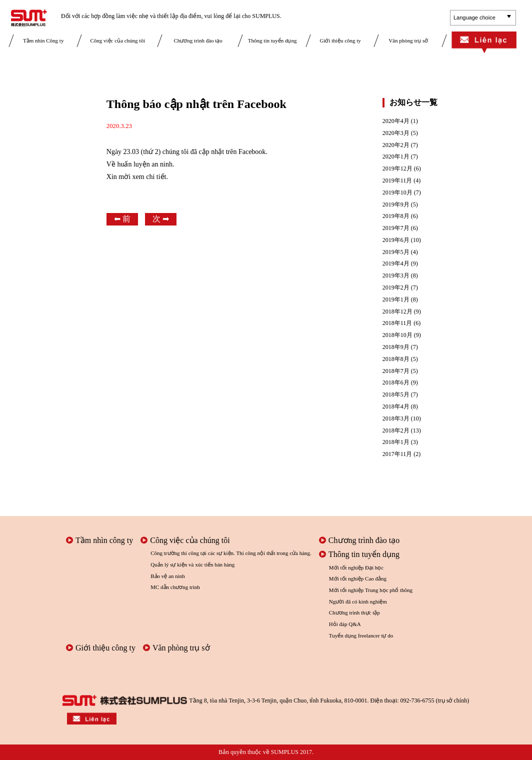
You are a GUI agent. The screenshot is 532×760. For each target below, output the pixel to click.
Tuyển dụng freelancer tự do (361, 635)
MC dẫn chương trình (175, 587)
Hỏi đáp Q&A (345, 624)
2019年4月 (396, 264)
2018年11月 (397, 323)
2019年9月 (396, 205)
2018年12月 (397, 312)
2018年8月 (396, 359)
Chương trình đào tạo (198, 40)
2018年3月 (396, 419)
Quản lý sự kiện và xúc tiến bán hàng (192, 564)
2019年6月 (396, 240)
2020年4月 (396, 121)
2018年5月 (396, 395)
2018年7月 (396, 371)
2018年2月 (396, 431)
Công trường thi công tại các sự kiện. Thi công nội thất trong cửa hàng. (231, 553)
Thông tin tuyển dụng (272, 40)
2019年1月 (396, 300)
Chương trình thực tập (354, 612)
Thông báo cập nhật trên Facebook (196, 104)
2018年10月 (397, 335)
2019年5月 (396, 252)
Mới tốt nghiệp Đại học (356, 567)
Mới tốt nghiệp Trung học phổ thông (371, 590)
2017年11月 (397, 454)
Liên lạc (484, 43)
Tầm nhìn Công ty (43, 40)
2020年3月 (396, 133)
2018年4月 (396, 407)
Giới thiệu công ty (340, 40)
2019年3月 (396, 276)
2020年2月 (396, 145)
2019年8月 (396, 216)
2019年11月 (397, 181)
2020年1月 (396, 157)
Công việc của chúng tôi (117, 40)
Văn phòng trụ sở (408, 40)
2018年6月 (396, 383)
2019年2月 (396, 288)
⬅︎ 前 (122, 219)
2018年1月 (396, 442)
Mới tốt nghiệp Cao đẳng (358, 578)
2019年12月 (397, 169)
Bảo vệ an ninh (168, 576)
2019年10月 (397, 193)
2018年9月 (396, 347)
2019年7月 (396, 228)
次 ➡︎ (161, 219)
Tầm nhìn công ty (99, 540)
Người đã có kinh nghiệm (358, 601)
